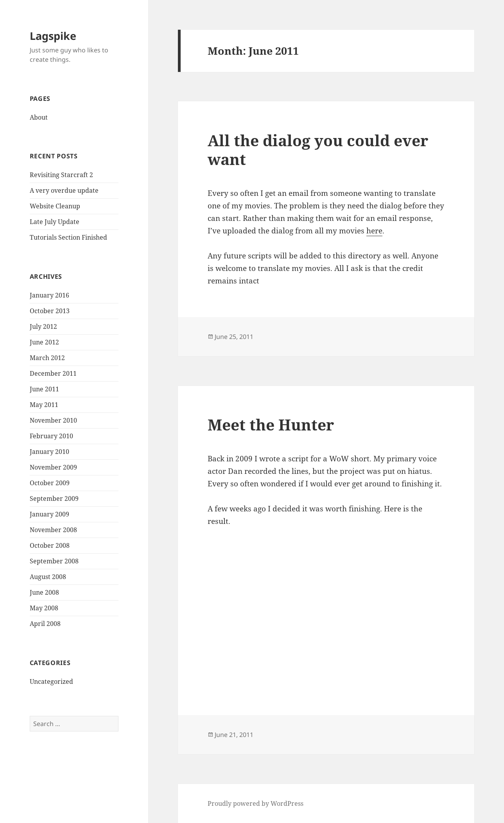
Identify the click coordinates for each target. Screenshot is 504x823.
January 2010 (49, 452)
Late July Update (55, 222)
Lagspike (53, 36)
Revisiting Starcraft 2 (61, 175)
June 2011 (44, 389)
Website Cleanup (55, 206)
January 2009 (49, 514)
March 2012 (47, 358)
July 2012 (43, 326)
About (39, 117)
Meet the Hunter (271, 424)
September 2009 (54, 498)
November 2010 (53, 420)
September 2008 (54, 561)
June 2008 (44, 592)
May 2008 (44, 608)
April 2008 (45, 624)
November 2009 (53, 467)
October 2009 (50, 483)
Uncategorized (51, 681)
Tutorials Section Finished (68, 237)
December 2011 (53, 373)
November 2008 (53, 530)
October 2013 (50, 311)
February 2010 (51, 436)
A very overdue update (64, 190)
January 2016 (49, 295)
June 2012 (44, 342)
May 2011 (44, 405)
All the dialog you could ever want (318, 150)
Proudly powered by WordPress (256, 803)
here (374, 231)
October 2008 (50, 545)
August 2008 (48, 577)
